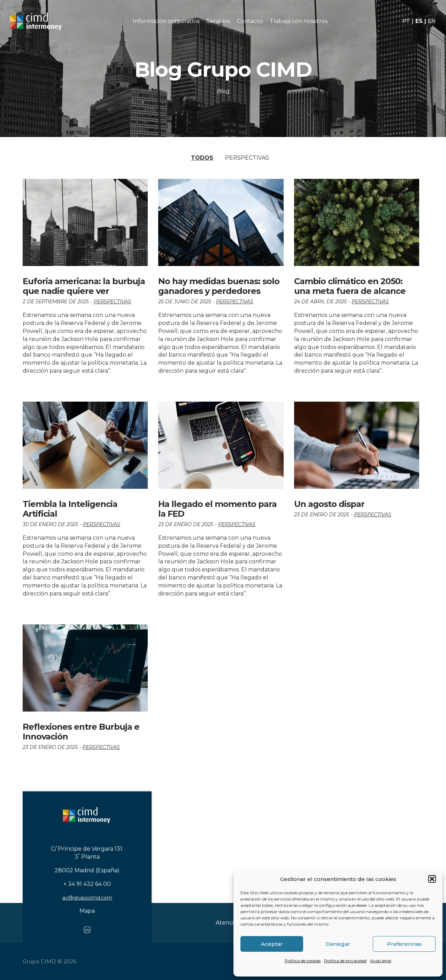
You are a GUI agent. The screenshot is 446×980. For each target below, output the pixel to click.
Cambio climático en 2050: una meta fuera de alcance (350, 286)
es (419, 21)
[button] (432, 879)
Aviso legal (381, 961)
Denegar (338, 944)
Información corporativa (166, 21)
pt (406, 21)
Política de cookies (303, 961)
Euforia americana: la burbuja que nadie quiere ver (84, 286)
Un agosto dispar (329, 504)
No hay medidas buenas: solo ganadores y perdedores (219, 286)
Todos (202, 158)
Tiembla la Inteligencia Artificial (70, 509)
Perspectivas (247, 158)
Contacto (250, 21)
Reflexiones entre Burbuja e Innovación (81, 732)
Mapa (87, 911)
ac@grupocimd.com (87, 898)
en (432, 21)
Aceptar (272, 944)
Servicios (218, 21)
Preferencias (404, 944)
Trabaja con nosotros (299, 21)
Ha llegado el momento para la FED (217, 509)
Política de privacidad (345, 961)
